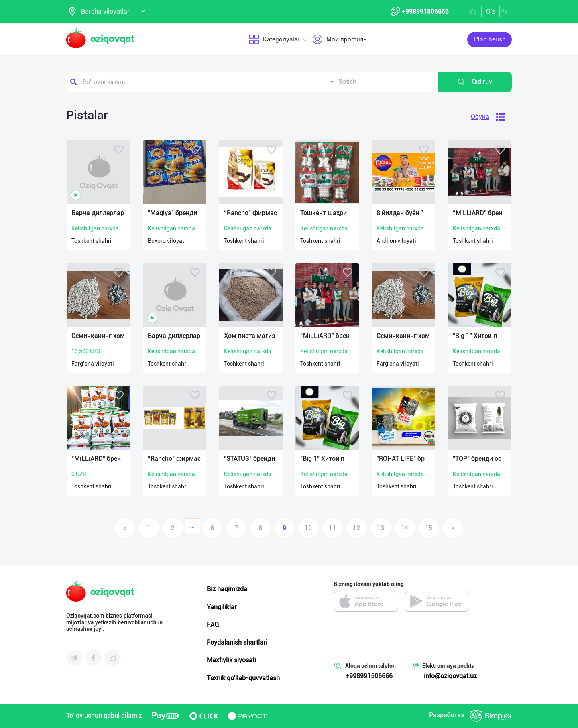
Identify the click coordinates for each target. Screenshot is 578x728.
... (192, 526)
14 (405, 528)
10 (308, 528)
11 (332, 528)
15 (429, 528)
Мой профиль (339, 40)
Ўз (473, 11)
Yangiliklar (222, 607)
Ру (504, 11)
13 (381, 528)
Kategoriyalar (274, 40)
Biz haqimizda (227, 589)
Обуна (480, 117)
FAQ (213, 625)
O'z (490, 11)
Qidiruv (475, 82)
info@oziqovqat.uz (450, 676)
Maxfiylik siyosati (231, 660)
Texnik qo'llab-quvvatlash (243, 678)
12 (356, 528)
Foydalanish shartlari (237, 643)
